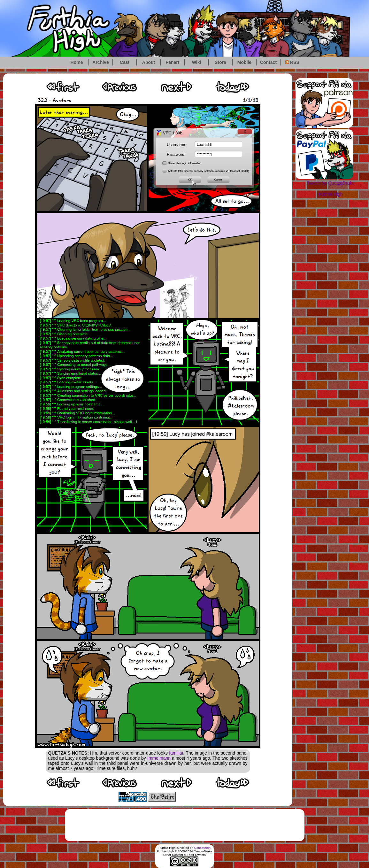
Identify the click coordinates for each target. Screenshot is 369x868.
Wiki (197, 62)
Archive (100, 62)
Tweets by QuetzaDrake (331, 183)
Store (220, 62)
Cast (125, 62)
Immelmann (159, 758)
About (149, 62)
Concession (202, 848)
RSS (292, 62)
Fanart (173, 62)
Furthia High (331, 194)
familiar (176, 753)
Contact (268, 62)
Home (77, 62)
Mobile (244, 62)
